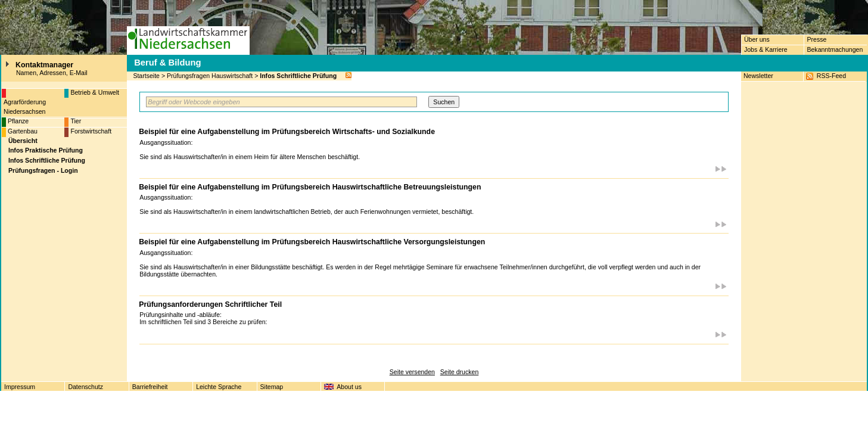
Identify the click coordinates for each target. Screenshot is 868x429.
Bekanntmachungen (835, 49)
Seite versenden (412, 372)
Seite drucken (460, 372)
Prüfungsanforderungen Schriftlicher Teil (210, 304)
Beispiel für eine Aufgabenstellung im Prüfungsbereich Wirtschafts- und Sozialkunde (287, 132)
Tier (76, 121)
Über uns (757, 39)
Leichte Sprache (219, 387)
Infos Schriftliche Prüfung (298, 76)
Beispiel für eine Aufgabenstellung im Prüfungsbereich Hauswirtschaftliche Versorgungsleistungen (312, 242)
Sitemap (272, 387)
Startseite (146, 76)
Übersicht (23, 141)
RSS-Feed (831, 76)
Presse (816, 39)
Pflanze (18, 121)
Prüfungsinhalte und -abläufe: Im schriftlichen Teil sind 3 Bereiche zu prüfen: (205, 318)
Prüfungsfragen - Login (43, 170)
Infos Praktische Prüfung (46, 150)
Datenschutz (85, 387)
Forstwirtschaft (91, 131)
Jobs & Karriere (766, 49)
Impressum (20, 387)
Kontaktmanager (44, 65)
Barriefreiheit (150, 387)
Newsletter (758, 76)
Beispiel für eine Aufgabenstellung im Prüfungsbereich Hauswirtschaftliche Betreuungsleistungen (310, 187)
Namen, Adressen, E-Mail (52, 73)
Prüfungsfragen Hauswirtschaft (210, 76)
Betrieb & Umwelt (95, 92)
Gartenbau (23, 131)
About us (349, 387)
